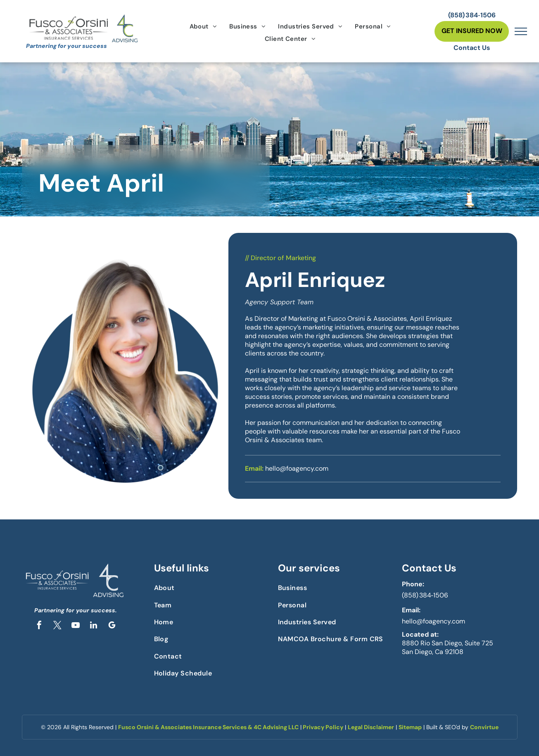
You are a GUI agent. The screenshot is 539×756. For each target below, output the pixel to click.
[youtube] (76, 626)
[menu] (521, 31)
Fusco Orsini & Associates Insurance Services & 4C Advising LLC (208, 727)
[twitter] (57, 626)
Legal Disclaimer (371, 727)
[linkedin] (94, 626)
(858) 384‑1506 (425, 595)
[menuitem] (203, 26)
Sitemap (410, 727)
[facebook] (39, 626)
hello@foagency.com (433, 621)
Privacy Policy (323, 727)
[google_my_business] (112, 626)
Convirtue (484, 727)
